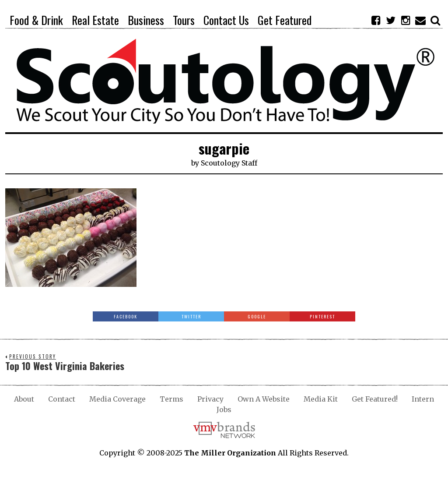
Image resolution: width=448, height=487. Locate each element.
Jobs (224, 409)
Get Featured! (375, 399)
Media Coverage (117, 399)
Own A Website (264, 399)
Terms (171, 399)
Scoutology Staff (229, 163)
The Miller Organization (230, 453)
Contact (62, 399)
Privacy (210, 399)
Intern (423, 399)
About (24, 399)
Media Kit (321, 399)
